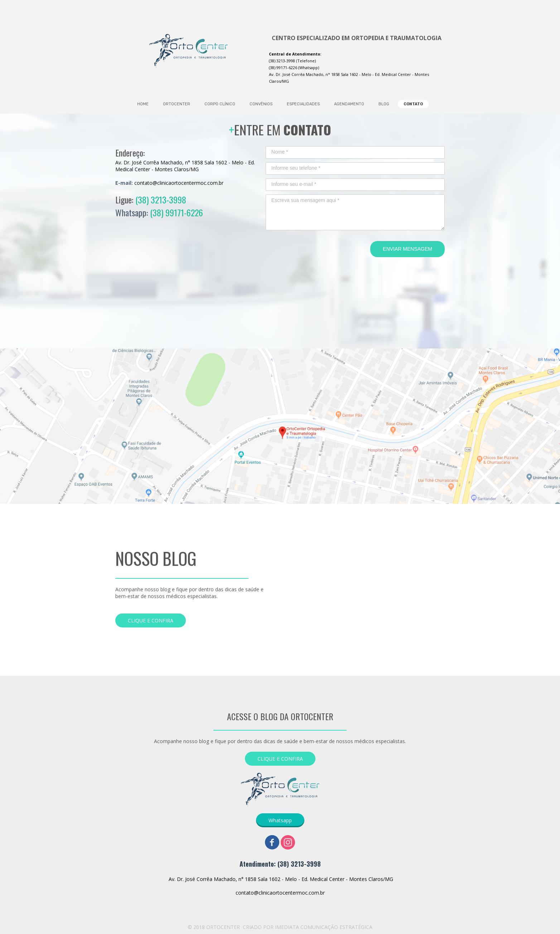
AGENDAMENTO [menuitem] (349, 104)
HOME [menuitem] (143, 104)
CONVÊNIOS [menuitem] (261, 104)
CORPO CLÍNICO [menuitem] (220, 104)
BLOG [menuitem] (384, 104)
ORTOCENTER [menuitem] (177, 104)
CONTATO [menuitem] (413, 104)
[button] (151, 620)
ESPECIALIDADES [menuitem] (303, 104)
